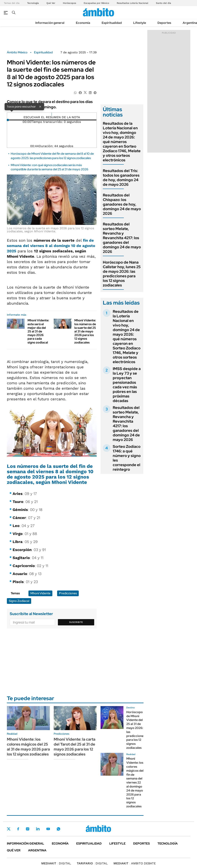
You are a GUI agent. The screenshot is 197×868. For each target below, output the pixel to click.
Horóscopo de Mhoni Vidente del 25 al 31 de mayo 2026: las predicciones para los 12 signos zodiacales (136, 730)
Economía (83, 23)
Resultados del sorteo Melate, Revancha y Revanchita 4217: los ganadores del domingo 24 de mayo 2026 (122, 238)
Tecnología (33, 3)
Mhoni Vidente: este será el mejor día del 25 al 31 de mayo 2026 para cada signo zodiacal (38, 331)
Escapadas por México (96, 3)
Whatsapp (58, 829)
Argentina (37, 850)
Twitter (9, 829)
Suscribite (76, 622)
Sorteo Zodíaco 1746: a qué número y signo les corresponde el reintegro (127, 458)
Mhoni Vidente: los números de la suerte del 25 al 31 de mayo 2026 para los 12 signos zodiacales (85, 331)
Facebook (18, 829)
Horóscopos (69, 3)
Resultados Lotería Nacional (133, 3)
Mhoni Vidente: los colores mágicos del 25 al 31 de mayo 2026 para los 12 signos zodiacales (28, 747)
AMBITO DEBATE (135, 863)
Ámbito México (17, 52)
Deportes (164, 23)
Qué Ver (51, 3)
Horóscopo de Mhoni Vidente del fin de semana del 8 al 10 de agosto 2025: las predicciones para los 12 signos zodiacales (52, 156)
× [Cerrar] (40, 106)
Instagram (28, 829)
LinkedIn (38, 829)
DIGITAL (56, 863)
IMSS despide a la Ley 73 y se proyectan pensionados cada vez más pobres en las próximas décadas (127, 385)
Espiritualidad (112, 23)
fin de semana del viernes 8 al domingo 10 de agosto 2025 (51, 246)
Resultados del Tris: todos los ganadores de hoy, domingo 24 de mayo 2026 (121, 178)
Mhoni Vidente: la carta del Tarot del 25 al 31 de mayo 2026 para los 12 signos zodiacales (75, 747)
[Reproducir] (52, 114)
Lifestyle (140, 23)
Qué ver (14, 850)
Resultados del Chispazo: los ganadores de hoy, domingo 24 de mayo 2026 (122, 204)
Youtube (48, 829)
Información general (50, 23)
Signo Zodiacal (19, 601)
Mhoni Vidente (40, 593)
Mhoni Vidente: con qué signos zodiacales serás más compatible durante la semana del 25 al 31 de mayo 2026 (49, 167)
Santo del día (163, 3)
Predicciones (68, 593)
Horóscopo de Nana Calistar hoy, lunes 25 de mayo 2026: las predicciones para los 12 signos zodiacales (122, 274)
